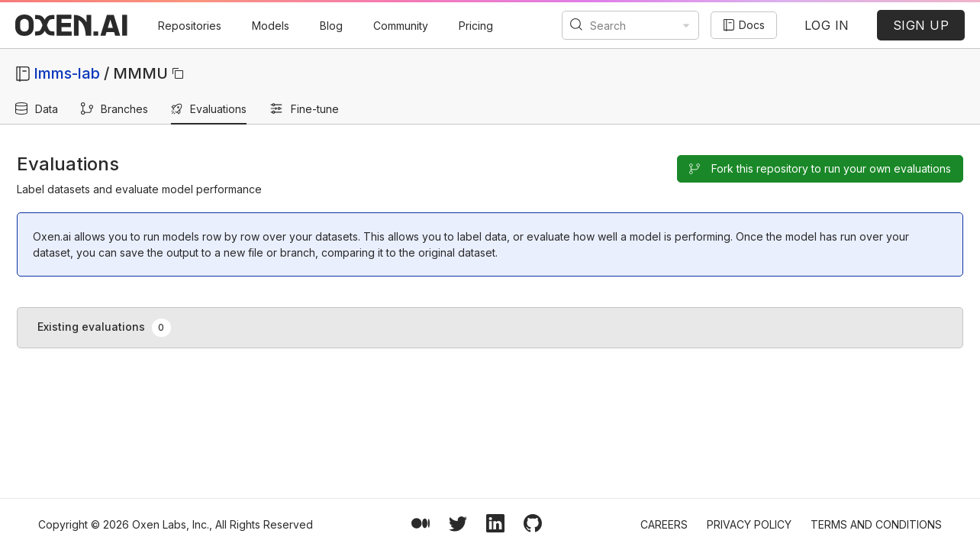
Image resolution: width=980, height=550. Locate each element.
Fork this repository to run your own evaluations (820, 168)
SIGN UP (921, 25)
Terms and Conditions (876, 524)
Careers (664, 524)
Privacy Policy (749, 524)
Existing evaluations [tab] (104, 328)
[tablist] (490, 328)
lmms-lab (67, 73)
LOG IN (827, 25)
